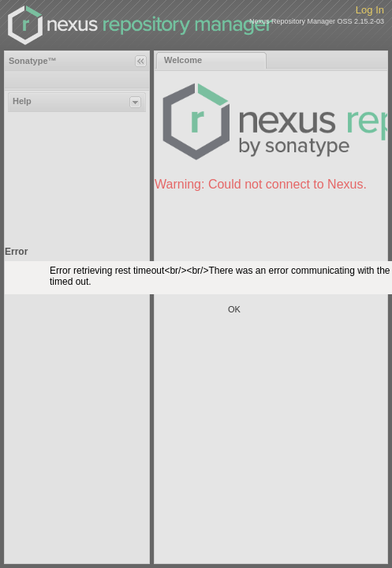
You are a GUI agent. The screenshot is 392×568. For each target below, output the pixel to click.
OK (234, 309)
